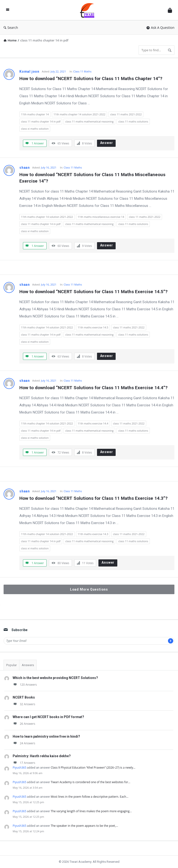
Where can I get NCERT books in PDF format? (48, 717)
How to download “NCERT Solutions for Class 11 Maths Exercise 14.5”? (93, 292)
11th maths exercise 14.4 (93, 423)
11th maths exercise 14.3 (93, 534)
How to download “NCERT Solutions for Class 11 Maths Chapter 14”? (91, 79)
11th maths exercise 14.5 (93, 327)
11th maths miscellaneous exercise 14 (101, 217)
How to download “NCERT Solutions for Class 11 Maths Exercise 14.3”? (93, 498)
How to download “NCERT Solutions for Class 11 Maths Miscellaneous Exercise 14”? (93, 178)
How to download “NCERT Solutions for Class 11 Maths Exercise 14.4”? (93, 388)
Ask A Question (160, 28)
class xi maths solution (35, 129)
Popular (11, 665)
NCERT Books (24, 697)
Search (11, 28)
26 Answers (24, 724)
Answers (28, 665)
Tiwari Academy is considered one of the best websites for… (90, 782)
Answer (107, 143)
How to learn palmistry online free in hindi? (46, 736)
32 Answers (24, 704)
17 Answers (24, 763)
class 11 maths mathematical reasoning (89, 121)
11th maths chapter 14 (35, 114)
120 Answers (25, 685)
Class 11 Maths (83, 71)
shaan (25, 168)
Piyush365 (19, 768)
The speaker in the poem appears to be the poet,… (84, 826)
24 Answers (24, 743)
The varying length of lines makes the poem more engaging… (91, 811)
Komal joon (29, 71)
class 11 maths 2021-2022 (126, 114)
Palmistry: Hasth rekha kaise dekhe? (42, 756)
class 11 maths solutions (133, 121)
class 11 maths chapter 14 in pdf (41, 121)
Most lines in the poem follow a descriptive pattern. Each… (89, 797)
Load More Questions (89, 589)
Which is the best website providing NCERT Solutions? (55, 678)
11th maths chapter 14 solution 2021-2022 (79, 114)
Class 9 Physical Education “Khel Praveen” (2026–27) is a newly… (93, 768)
